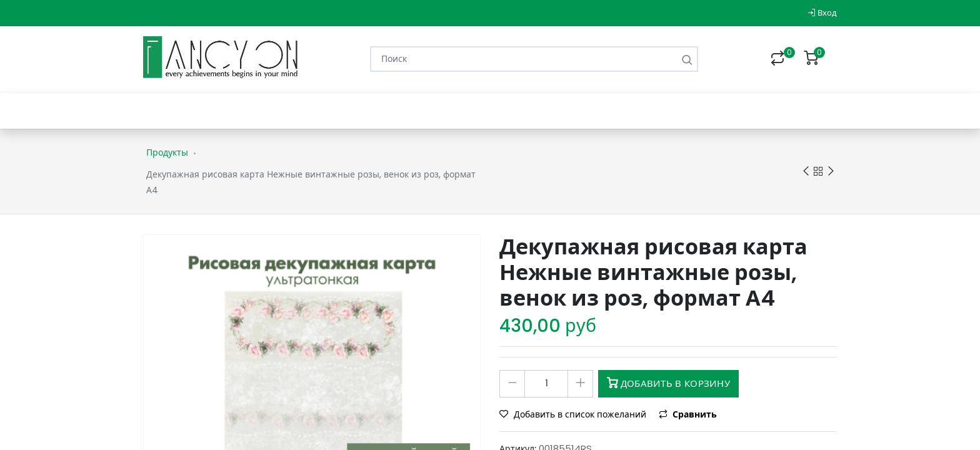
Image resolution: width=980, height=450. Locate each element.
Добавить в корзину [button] (668, 383)
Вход (822, 13)
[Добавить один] (580, 384)
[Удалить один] (512, 384)
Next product (831, 172)
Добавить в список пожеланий (574, 414)
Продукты (167, 152)
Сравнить (688, 414)
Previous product (806, 172)
